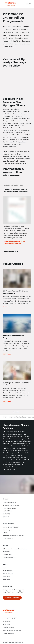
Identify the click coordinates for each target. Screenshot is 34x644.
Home (5, 417)
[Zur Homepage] (11, 4)
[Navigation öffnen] (32, 4)
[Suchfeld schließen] (24, 4)
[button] (17, 412)
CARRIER (21, 642)
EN (30, 4)
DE (27, 4)
